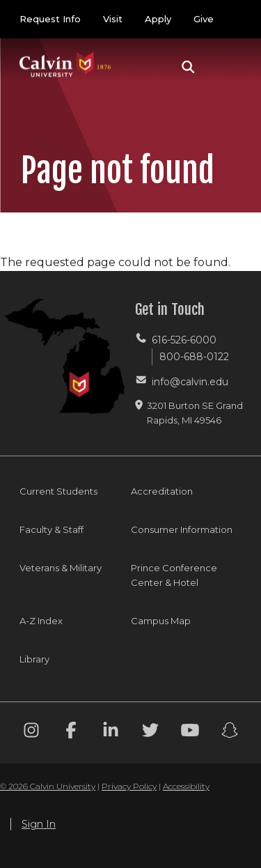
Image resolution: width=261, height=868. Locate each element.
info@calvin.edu (190, 382)
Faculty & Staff (52, 529)
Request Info (50, 19)
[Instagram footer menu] (31, 733)
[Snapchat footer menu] (230, 733)
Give (204, 19)
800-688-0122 (194, 357)
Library (34, 659)
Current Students (58, 491)
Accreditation (162, 491)
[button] (188, 67)
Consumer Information (182, 529)
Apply (158, 19)
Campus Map (161, 621)
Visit (113, 19)
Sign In (39, 824)
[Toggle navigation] (226, 67)
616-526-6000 (184, 340)
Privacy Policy (129, 786)
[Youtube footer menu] (190, 733)
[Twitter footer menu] (150, 733)
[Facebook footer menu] (71, 733)
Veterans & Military (61, 568)
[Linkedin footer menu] (111, 733)
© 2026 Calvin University (48, 786)
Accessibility (186, 786)
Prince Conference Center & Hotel (174, 575)
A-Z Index (41, 621)
